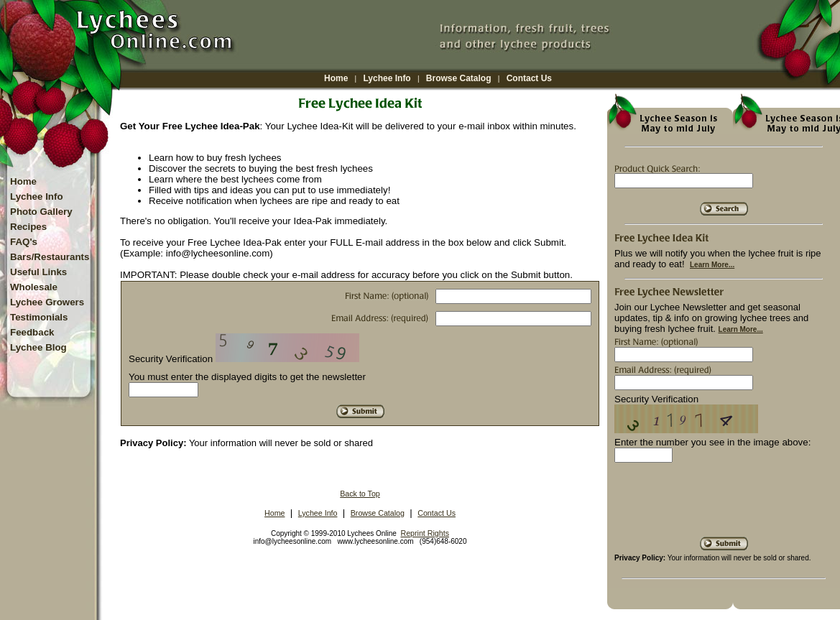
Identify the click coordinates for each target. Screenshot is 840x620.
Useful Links (38, 272)
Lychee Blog (38, 347)
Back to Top (360, 494)
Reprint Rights (425, 533)
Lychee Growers (47, 302)
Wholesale (34, 287)
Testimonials (39, 317)
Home (336, 78)
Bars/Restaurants (50, 257)
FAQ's (24, 242)
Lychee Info (387, 78)
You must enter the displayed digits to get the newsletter (247, 377)
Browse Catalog (459, 78)
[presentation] (724, 505)
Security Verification (171, 359)
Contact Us (529, 78)
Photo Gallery (41, 212)
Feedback (32, 332)
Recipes (28, 227)
